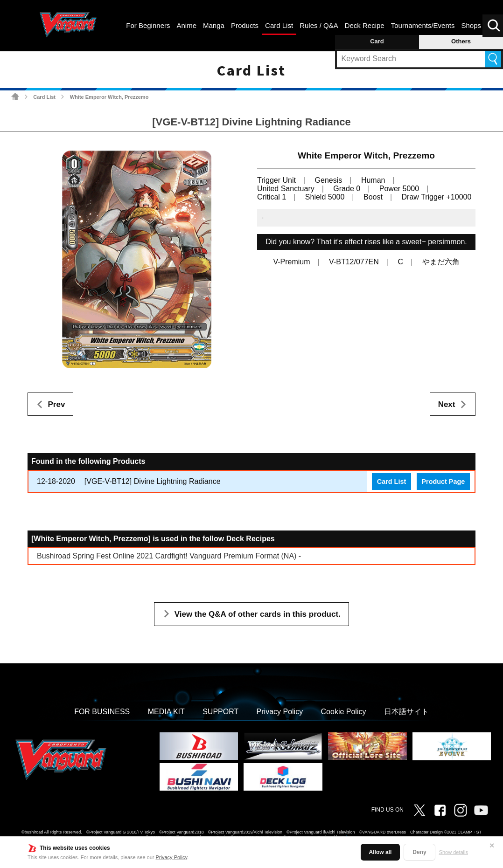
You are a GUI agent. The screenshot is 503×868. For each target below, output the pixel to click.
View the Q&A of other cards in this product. (258, 614)
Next (447, 404)
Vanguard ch (481, 810)
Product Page (443, 482)
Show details (454, 852)
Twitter (419, 810)
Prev (57, 404)
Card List (44, 97)
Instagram (461, 810)
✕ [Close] (492, 846)
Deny (419, 852)
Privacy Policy (172, 857)
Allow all (381, 852)
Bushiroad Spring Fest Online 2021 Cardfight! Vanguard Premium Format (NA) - (169, 556)
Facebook (440, 810)
